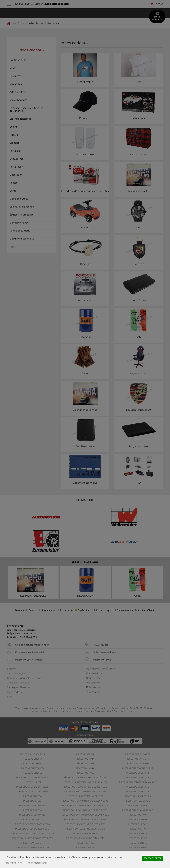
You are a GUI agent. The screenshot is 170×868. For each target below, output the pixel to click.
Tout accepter (153, 858)
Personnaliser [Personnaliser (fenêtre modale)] (37, 863)
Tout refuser (14, 863)
